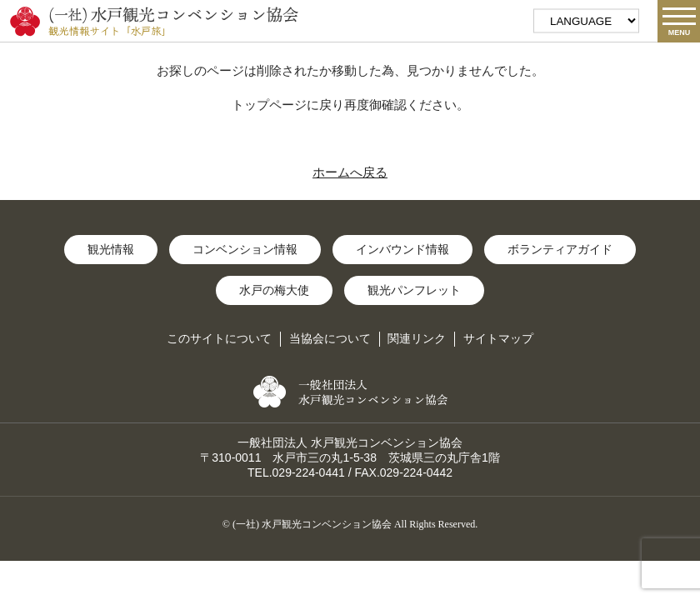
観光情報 (111, 249)
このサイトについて (219, 338)
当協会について (330, 338)
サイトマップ (498, 338)
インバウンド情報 (402, 249)
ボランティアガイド (560, 249)
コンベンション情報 (245, 249)
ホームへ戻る (350, 172)
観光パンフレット (414, 290)
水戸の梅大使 (274, 290)
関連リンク (417, 338)
